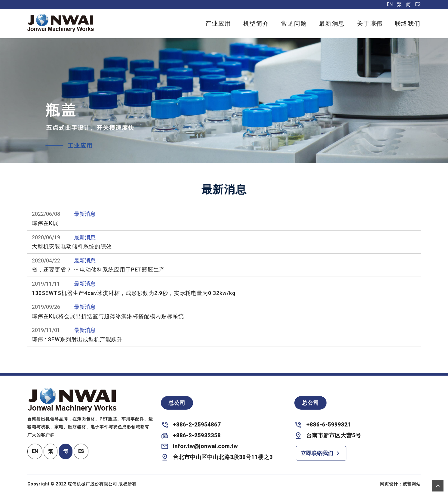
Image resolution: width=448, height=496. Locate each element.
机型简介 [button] (256, 23)
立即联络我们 (321, 453)
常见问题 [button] (294, 23)
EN (390, 4)
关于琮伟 (370, 23)
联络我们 (408, 23)
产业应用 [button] (218, 23)
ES (418, 4)
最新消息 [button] (332, 23)
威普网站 (412, 484)
